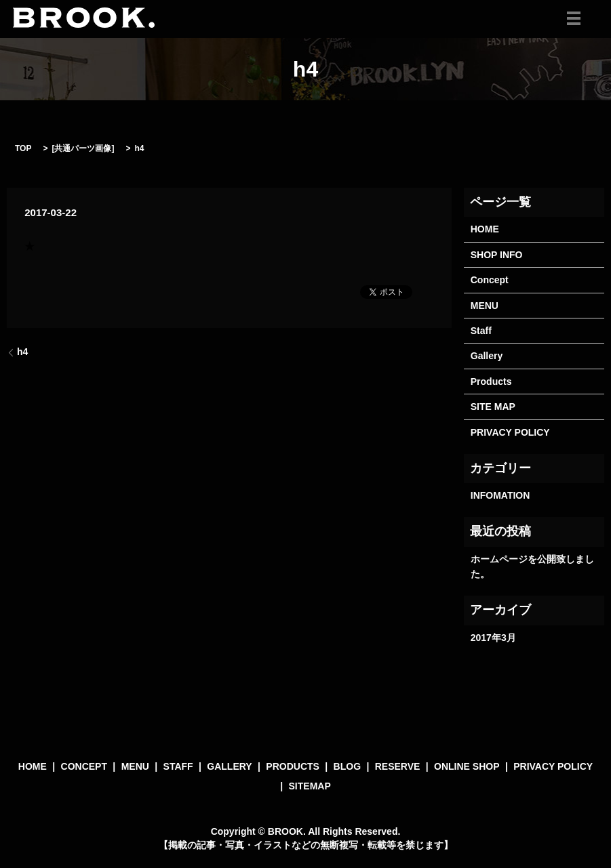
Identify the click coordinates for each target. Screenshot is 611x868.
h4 (22, 352)
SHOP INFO (497, 255)
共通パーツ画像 (83, 148)
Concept (490, 280)
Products (491, 381)
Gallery (487, 356)
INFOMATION (500, 495)
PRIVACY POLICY (510, 432)
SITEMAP (310, 786)
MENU (485, 306)
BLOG (347, 766)
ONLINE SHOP (467, 766)
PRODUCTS (293, 766)
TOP (23, 148)
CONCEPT (84, 766)
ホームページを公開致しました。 (532, 566)
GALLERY (229, 766)
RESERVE (398, 766)
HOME (485, 229)
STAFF (178, 766)
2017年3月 (493, 638)
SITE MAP (493, 407)
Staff (481, 331)
